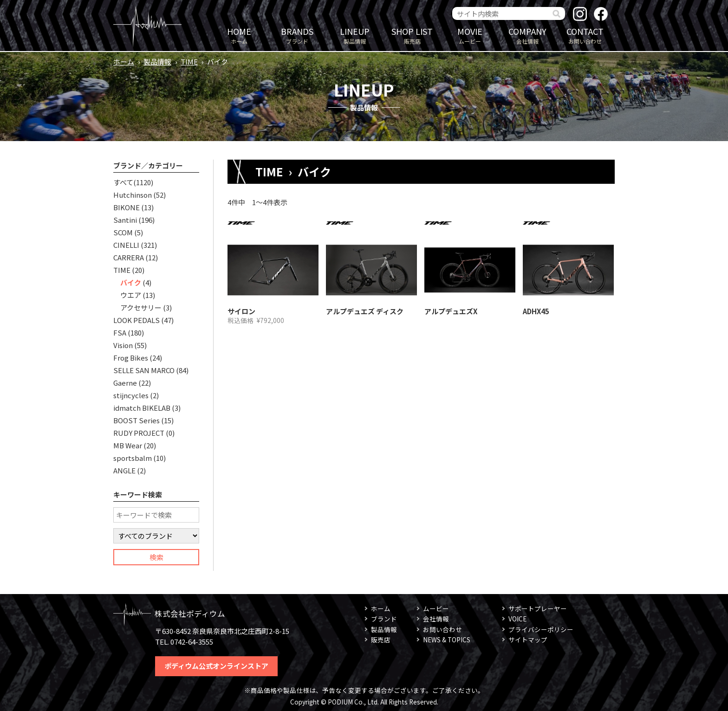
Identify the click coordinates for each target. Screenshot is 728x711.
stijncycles (131, 395)
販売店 (412, 35)
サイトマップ (528, 640)
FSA (120, 333)
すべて (123, 182)
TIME (189, 61)
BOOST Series (136, 420)
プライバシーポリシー (541, 629)
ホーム (239, 35)
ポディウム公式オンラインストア (216, 666)
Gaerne (125, 383)
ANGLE (124, 470)
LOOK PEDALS (136, 320)
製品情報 (355, 35)
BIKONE (127, 207)
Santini (125, 220)
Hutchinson (133, 195)
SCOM (123, 232)
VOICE (517, 619)
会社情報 (527, 35)
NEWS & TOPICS (447, 640)
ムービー (470, 35)
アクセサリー (141, 307)
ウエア (131, 295)
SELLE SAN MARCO (144, 370)
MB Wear (128, 445)
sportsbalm (133, 458)
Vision (123, 345)
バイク (131, 282)
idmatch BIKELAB (142, 408)
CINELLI (126, 245)
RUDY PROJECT (139, 433)
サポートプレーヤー (538, 608)
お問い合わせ (585, 35)
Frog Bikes (131, 358)
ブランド (297, 35)
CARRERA (129, 257)
